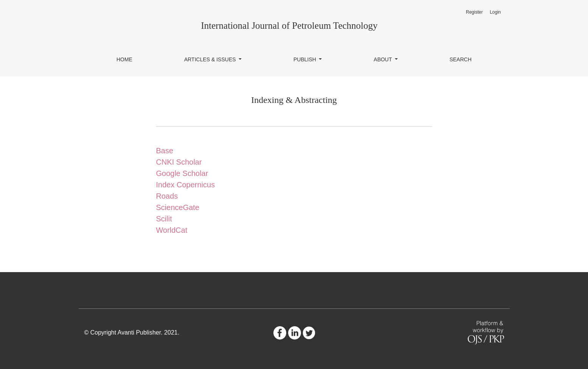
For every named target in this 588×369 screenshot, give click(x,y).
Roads (167, 196)
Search (461, 59)
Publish (306, 59)
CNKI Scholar (179, 162)
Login (495, 12)
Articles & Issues (211, 59)
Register (474, 12)
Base (165, 151)
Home (124, 59)
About (383, 59)
